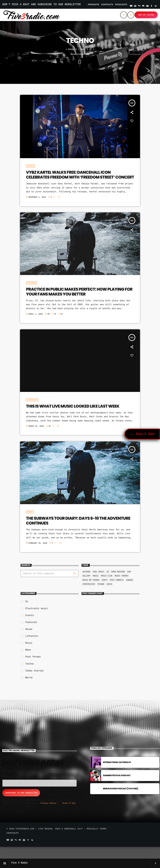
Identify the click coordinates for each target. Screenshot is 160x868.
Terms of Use (69, 815)
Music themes (121, 588)
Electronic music (37, 620)
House (29, 641)
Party (105, 592)
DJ (27, 613)
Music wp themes (91, 592)
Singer (129, 592)
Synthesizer (89, 596)
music (96, 588)
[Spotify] (135, 6)
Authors (86, 583)
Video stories (34, 682)
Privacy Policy (49, 815)
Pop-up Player (146, 15)
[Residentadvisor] (139, 6)
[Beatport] (156, 6)
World (29, 689)
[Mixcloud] (143, 6)
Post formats (117, 592)
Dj (108, 583)
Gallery (86, 588)
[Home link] (32, 15)
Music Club (107, 588)
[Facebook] (152, 6)
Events (30, 627)
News (28, 662)
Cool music (98, 583)
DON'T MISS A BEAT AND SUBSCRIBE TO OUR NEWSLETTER (42, 4)
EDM (129, 583)
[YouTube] (131, 6)
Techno (101, 596)
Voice (109, 596)
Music (29, 655)
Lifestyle (32, 648)
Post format (33, 668)
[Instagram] (147, 6)
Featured (31, 634)
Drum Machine (118, 583)
